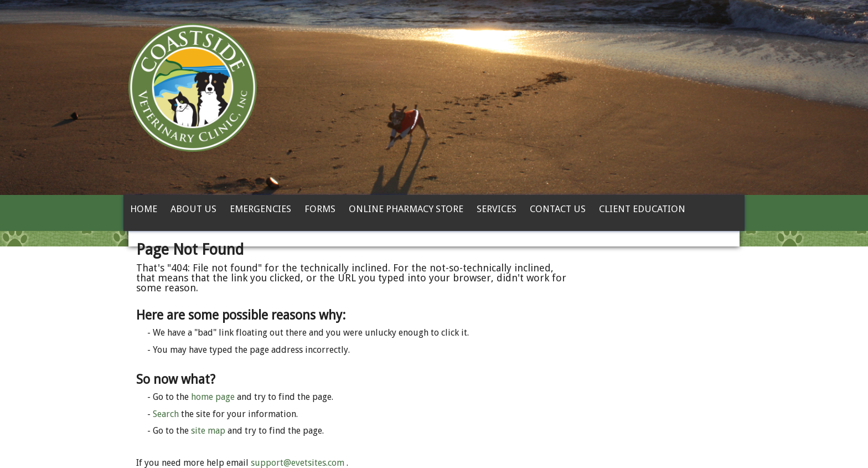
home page (213, 397)
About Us (193, 209)
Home (144, 209)
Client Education (642, 209)
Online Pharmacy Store (406, 209)
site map (208, 431)
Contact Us (558, 209)
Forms (320, 209)
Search (166, 414)
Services (497, 209)
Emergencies (260, 209)
